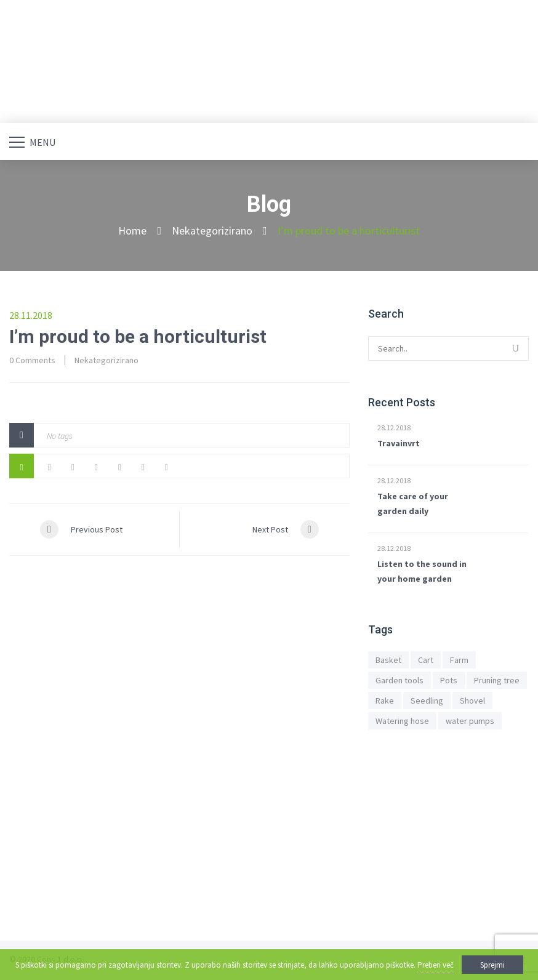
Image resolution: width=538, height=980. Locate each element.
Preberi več (436, 965)
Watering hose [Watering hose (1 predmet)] (402, 721)
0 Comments (32, 360)
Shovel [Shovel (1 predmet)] (472, 701)
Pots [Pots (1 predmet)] (449, 680)
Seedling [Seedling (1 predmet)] (427, 701)
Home (132, 231)
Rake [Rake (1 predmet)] (385, 701)
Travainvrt (399, 443)
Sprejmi (492, 965)
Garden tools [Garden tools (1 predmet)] (399, 680)
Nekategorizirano (212, 231)
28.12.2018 (394, 428)
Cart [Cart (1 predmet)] (426, 660)
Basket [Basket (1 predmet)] (388, 660)
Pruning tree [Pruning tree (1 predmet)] (497, 680)
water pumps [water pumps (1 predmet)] (470, 721)
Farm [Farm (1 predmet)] (459, 660)
